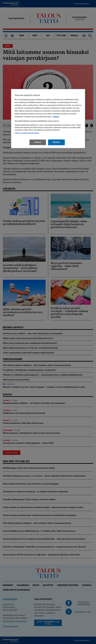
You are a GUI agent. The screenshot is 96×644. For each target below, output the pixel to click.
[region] (48, 119)
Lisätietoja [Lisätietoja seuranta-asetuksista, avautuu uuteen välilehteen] (56, 117)
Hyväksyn (56, 142)
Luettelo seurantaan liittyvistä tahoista (27, 133)
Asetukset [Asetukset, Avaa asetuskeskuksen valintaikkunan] (38, 142)
